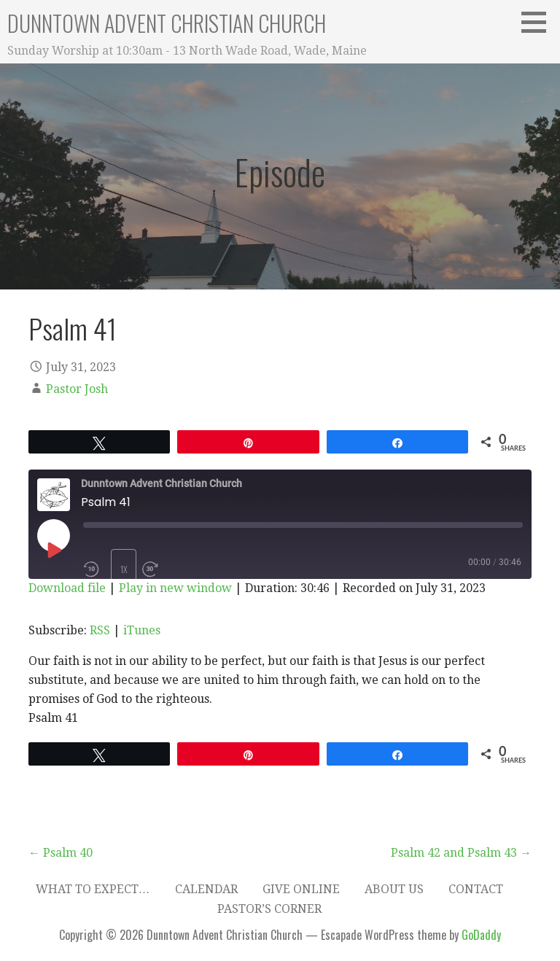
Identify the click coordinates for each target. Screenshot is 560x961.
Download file (67, 588)
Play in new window (175, 588)
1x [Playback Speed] (124, 569)
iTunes (142, 630)
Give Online (301, 889)
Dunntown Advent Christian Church (167, 23)
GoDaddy (481, 935)
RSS (100, 630)
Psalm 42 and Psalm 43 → (461, 853)
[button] (539, 22)
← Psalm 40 (61, 853)
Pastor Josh (77, 389)
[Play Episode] (53, 550)
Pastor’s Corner (269, 909)
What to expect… (93, 889)
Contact (476, 889)
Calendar (206, 889)
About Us (394, 889)
